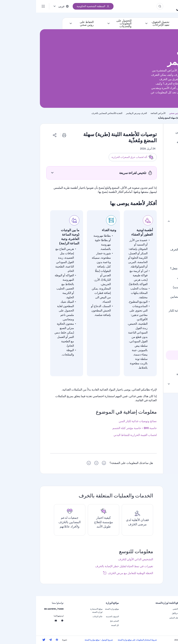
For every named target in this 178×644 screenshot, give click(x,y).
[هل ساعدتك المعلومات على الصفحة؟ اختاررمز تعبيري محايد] (60, 463)
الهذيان (165, 211)
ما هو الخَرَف (162, 230)
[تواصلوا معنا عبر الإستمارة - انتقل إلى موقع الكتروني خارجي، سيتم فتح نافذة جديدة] (20, 621)
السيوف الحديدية (76, 616)
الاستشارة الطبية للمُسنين (154, 132)
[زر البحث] (124, 6)
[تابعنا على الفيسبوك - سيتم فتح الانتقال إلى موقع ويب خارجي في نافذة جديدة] (21, 640)
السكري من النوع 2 (158, 162)
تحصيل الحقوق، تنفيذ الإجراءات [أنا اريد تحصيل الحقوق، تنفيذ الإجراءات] (124, 23)
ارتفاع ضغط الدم (159, 191)
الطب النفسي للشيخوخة (155, 142)
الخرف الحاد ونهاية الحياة (155, 374)
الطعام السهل (156, 355)
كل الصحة (79, 625)
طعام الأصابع (156, 345)
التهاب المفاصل (160, 201)
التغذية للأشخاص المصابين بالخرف (149, 299)
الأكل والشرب (155, 335)
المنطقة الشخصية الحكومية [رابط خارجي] (57, 6)
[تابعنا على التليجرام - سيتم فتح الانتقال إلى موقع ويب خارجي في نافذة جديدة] (14, 640)
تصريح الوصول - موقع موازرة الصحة (63, 640)
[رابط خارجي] (92, 573)
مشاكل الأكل (156, 325)
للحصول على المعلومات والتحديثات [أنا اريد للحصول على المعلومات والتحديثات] (88, 23)
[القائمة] (7, 6)
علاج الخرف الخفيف (153, 278)
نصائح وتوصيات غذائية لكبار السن (148, 312)
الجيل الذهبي (145, 6)
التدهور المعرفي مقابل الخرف (152, 249)
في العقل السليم (140, 618)
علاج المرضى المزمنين (156, 384)
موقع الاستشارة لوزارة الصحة (60, 611)
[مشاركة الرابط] (19, 135)
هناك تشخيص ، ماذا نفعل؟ (149, 268)
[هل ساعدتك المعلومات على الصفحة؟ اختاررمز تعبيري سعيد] (68, 463)
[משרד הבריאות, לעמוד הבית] (164, 6)
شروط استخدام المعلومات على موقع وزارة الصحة (101, 640)
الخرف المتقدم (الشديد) (151, 287)
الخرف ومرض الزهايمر (156, 221)
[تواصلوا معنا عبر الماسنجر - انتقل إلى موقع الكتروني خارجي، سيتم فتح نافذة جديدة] (26, 621)
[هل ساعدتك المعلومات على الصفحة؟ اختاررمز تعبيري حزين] (53, 463)
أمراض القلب (161, 152)
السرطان (164, 171)
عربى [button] (25, 6)
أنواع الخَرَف (162, 240)
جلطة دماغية (162, 181)
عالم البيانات (61, 616)
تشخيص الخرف (155, 259)
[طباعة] (28, 135)
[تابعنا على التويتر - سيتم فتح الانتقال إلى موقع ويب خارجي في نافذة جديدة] (8, 640)
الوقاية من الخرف (154, 364)
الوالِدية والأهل (141, 613)
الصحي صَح (78, 621)
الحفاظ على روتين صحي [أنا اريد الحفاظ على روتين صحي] (51, 23)
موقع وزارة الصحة (76, 609)
